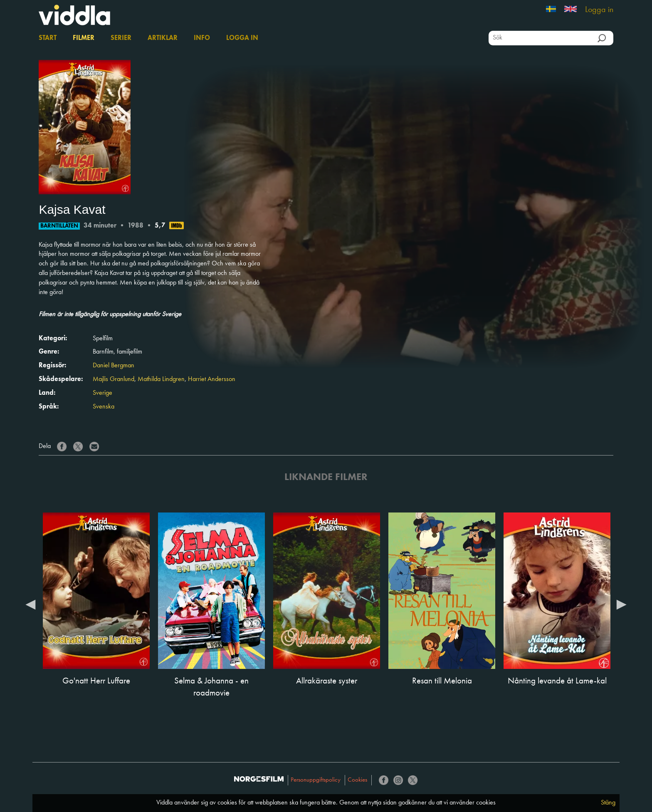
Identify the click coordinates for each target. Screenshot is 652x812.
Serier (121, 38)
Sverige (102, 393)
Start (48, 38)
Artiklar (163, 38)
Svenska (104, 407)
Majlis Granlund (114, 379)
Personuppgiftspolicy (316, 780)
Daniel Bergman (114, 366)
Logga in (599, 10)
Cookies (357, 780)
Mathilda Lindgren (161, 379)
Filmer (84, 38)
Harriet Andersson (212, 379)
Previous (30, 604)
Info (202, 38)
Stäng (608, 803)
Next (622, 604)
